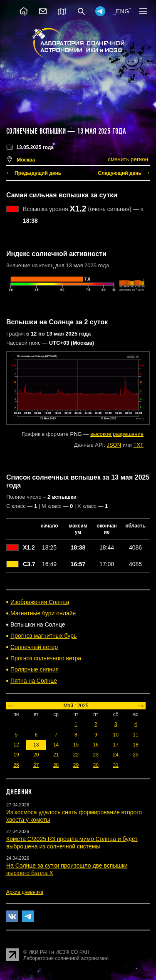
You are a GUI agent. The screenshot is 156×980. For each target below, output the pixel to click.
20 (36, 755)
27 (36, 765)
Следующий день (120, 173)
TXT (138, 445)
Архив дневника (25, 892)
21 (56, 755)
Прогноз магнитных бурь (43, 636)
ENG (123, 11)
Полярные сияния (35, 669)
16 (96, 745)
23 (96, 755)
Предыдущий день (38, 173)
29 (76, 765)
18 (135, 745)
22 (76, 755)
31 (115, 765)
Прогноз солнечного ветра (46, 658)
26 (16, 765)
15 (76, 745)
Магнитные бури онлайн (43, 613)
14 (56, 745)
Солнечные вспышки (36, 131)
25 (135, 755)
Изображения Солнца (40, 602)
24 (115, 755)
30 (96, 765)
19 (16, 755)
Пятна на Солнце (34, 681)
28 (56, 765)
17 (115, 745)
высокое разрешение (117, 434)
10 (115, 735)
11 (135, 735)
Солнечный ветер (34, 647)
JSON (114, 445)
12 (16, 745)
